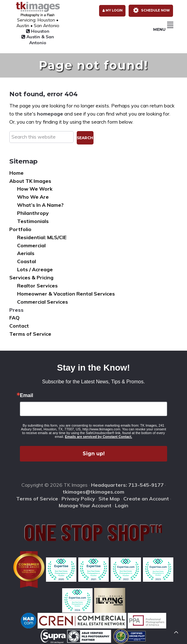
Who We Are (33, 197)
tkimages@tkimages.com (93, 492)
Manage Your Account (85, 505)
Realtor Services (37, 286)
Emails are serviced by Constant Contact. (98, 437)
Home (16, 173)
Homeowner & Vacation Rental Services (66, 294)
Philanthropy (33, 213)
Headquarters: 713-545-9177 (127, 485)
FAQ (14, 318)
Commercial (31, 245)
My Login (112, 10)
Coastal (27, 261)
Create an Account (146, 499)
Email (27, 395)
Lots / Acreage (35, 269)
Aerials (26, 253)
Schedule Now (150, 10)
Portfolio (20, 229)
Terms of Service (30, 334)
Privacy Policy (78, 499)
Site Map (109, 499)
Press (16, 310)
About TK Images (30, 181)
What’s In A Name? (40, 205)
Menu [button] (163, 29)
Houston (38, 31)
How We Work (35, 189)
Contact (19, 326)
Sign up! (94, 454)
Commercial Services (43, 302)
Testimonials (33, 221)
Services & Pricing (31, 277)
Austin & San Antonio (38, 40)
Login (122, 505)
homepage (50, 114)
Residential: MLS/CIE (42, 237)
